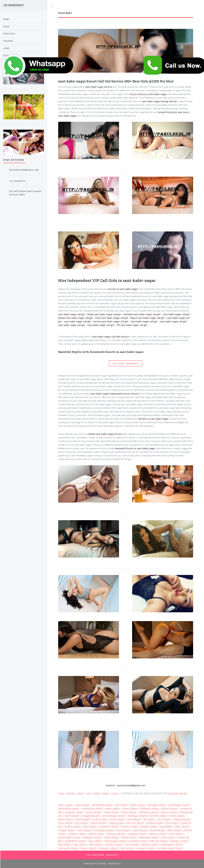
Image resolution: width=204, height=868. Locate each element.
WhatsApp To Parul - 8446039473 (102, 864)
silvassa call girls (98, 823)
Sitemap (71, 793)
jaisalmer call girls (77, 834)
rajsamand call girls (137, 834)
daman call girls (138, 805)
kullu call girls (80, 844)
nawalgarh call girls (92, 837)
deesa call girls (65, 823)
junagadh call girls (91, 816)
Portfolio (9, 34)
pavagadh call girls (74, 812)
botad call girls (100, 819)
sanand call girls (94, 812)
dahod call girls (66, 819)
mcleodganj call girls (104, 830)
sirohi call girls (134, 819)
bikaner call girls (88, 848)
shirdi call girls (132, 844)
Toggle (52, 6)
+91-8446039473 (13, 5)
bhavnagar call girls (137, 816)
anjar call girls (95, 841)
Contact (115, 793)
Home (6, 19)
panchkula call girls (138, 841)
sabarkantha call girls (92, 808)
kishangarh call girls (108, 848)
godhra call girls (73, 826)
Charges (8, 41)
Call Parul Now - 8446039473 (102, 855)
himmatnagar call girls (115, 841)
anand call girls (112, 837)
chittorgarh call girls (68, 848)
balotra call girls (96, 834)
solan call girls (84, 830)
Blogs (106, 793)
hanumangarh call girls (69, 837)
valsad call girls (113, 808)
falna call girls (96, 844)
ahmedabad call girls (102, 805)
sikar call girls (127, 848)
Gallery (97, 793)
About (81, 793)
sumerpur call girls (114, 844)
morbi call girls (72, 816)
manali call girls (111, 812)
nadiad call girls (129, 837)
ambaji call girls (117, 823)
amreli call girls (117, 819)
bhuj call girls (82, 823)
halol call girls (90, 826)
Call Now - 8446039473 (126, 363)
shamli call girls (140, 830)
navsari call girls (130, 808)
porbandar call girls (108, 826)
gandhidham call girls (75, 841)
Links (89, 793)
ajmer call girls (65, 805)
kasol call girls (123, 830)
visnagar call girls (67, 830)
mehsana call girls (129, 826)
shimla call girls (129, 812)
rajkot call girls (82, 805)
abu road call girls (136, 823)
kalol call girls (65, 844)
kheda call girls (83, 819)
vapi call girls (121, 805)
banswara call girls (116, 834)
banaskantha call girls (69, 808)
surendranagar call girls (114, 816)
